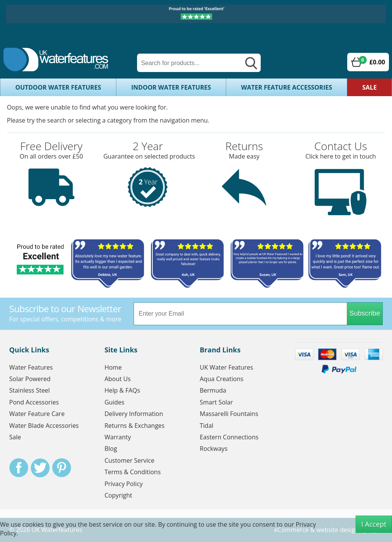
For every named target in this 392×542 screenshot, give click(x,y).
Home (113, 367)
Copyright (118, 495)
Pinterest (62, 468)
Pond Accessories (34, 402)
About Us (118, 379)
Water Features (31, 367)
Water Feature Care (37, 414)
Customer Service (129, 460)
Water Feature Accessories (287, 87)
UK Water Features (226, 367)
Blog (111, 449)
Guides (114, 402)
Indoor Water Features (171, 87)
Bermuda (213, 390)
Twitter (40, 468)
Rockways (214, 449)
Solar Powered (30, 379)
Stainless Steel (29, 390)
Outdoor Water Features (58, 87)
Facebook (19, 468)
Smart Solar (216, 402)
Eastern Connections (229, 437)
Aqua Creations (222, 379)
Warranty (118, 437)
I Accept (374, 524)
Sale (369, 87)
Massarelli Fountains (229, 414)
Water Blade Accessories (44, 426)
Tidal (207, 426)
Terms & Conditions (133, 472)
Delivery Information (134, 414)
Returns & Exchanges (135, 426)
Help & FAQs (122, 390)
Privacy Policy (124, 484)
